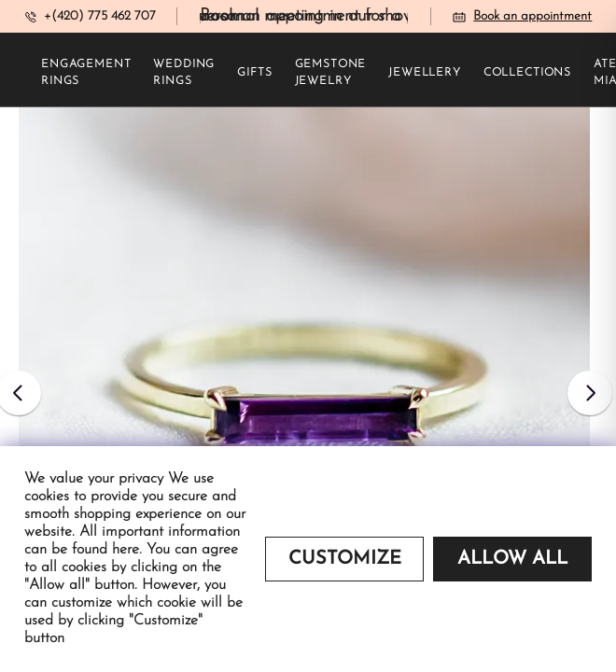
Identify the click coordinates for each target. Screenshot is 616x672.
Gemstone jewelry (331, 73)
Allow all (512, 559)
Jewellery (425, 73)
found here (105, 550)
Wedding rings (184, 73)
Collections (527, 73)
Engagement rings (86, 73)
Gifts (254, 73)
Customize (345, 559)
